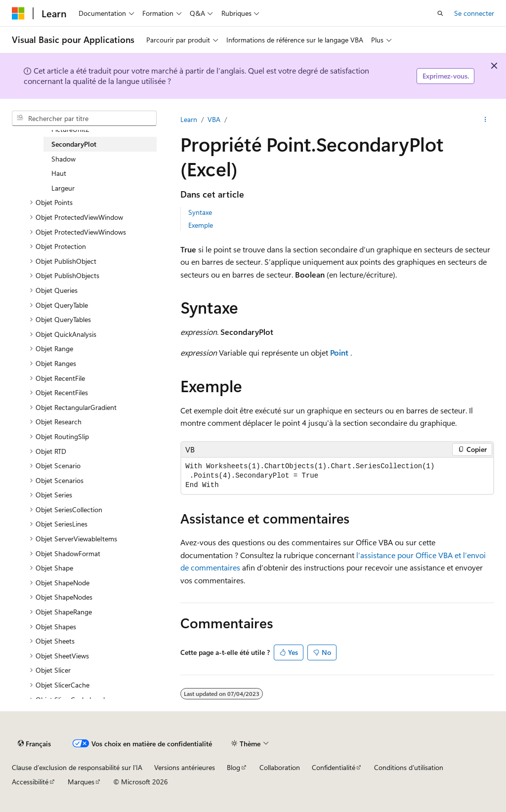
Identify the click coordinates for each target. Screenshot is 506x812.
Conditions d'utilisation (409, 767)
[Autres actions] (485, 120)
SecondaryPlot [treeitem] (74, 144)
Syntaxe (200, 212)
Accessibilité (30, 782)
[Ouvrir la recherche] (440, 13)
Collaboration (280, 767)
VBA (214, 119)
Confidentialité (334, 767)
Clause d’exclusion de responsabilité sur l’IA (77, 767)
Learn (189, 119)
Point (339, 352)
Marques (81, 782)
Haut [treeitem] (59, 173)
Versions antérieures (185, 767)
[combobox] (84, 119)
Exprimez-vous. (446, 76)
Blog (233, 767)
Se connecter (474, 13)
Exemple (201, 225)
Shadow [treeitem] (63, 159)
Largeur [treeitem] (63, 188)
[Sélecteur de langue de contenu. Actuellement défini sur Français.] (34, 743)
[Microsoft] (18, 13)
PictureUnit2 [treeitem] (70, 129)
